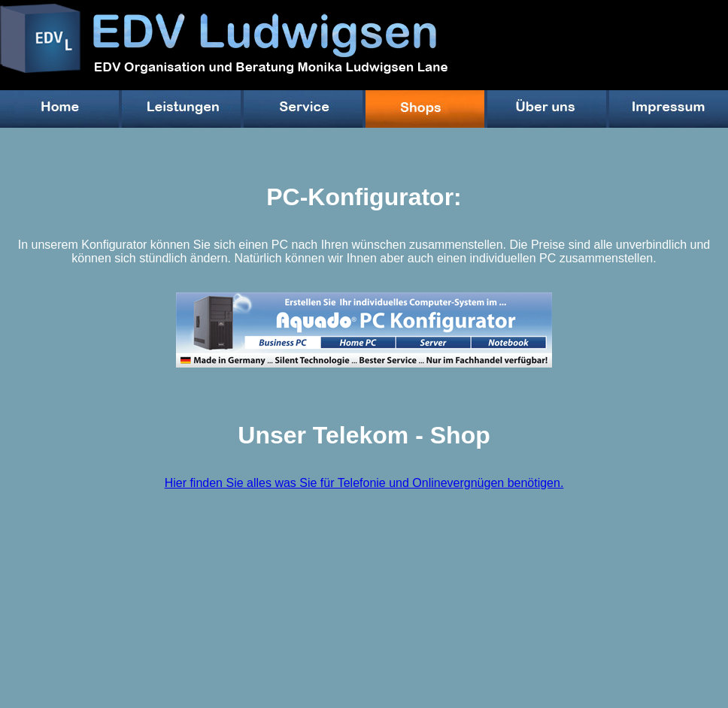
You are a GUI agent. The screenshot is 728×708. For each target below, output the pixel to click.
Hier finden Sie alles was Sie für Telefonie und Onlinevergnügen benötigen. (364, 483)
